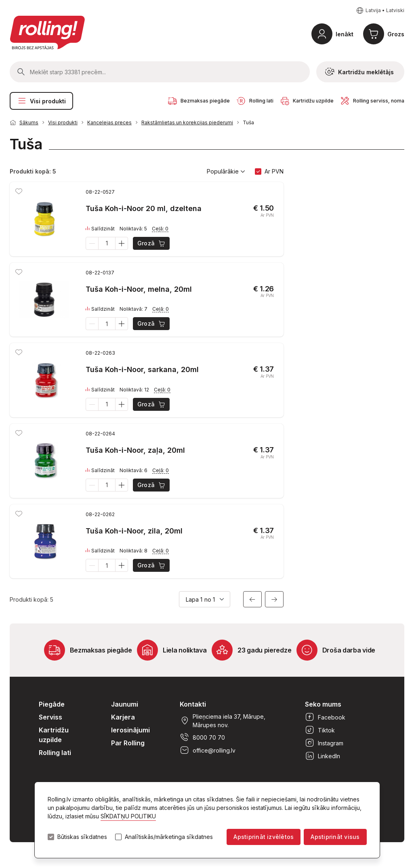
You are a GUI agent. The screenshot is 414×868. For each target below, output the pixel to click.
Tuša (248, 122)
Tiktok (320, 730)
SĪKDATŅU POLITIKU (128, 816)
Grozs (396, 34)
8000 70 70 (202, 737)
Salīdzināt (100, 229)
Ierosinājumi (130, 730)
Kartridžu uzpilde (54, 735)
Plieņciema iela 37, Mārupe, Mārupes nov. (223, 721)
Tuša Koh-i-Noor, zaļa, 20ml (135, 450)
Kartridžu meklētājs (359, 72)
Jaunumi (125, 704)
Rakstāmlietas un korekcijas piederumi (187, 122)
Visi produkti (41, 101)
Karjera (123, 717)
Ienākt (345, 34)
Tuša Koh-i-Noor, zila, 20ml (134, 531)
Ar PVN (274, 171)
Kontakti (193, 704)
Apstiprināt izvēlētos (264, 837)
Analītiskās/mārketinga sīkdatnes (169, 837)
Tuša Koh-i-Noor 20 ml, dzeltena (144, 208)
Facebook (325, 717)
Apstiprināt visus (335, 837)
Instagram (324, 743)
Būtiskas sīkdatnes (82, 837)
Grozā (152, 243)
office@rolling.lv (208, 750)
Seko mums (323, 704)
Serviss (50, 717)
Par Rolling (128, 743)
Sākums (29, 122)
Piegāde (52, 704)
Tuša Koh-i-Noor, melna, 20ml (139, 289)
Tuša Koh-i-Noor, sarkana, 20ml (142, 369)
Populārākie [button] (226, 172)
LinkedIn (323, 756)
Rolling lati (55, 753)
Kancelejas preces (109, 122)
